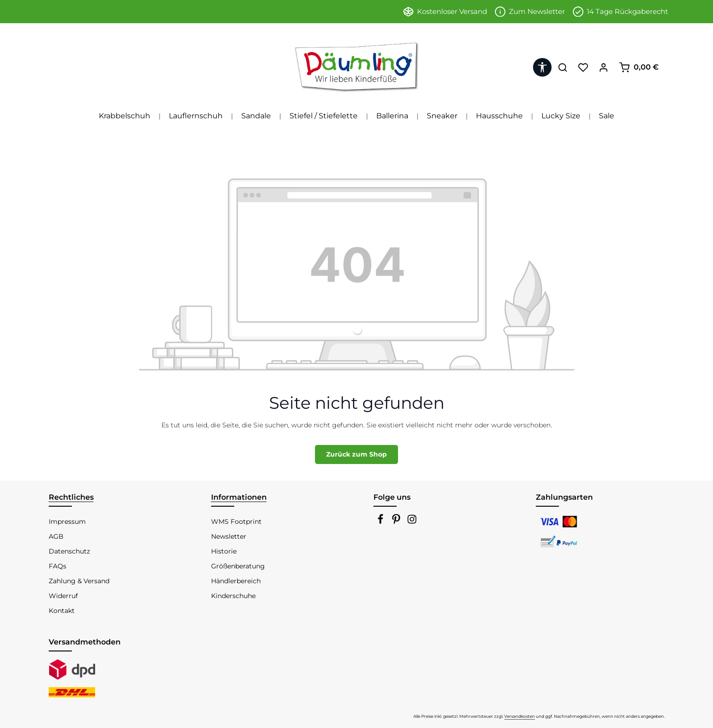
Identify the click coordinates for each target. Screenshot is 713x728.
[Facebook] (381, 522)
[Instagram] (412, 522)
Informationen (239, 497)
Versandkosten (520, 716)
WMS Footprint (236, 522)
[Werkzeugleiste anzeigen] (542, 67)
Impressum (67, 522)
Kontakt (62, 611)
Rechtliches (71, 497)
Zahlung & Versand (79, 581)
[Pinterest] (397, 522)
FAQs (58, 566)
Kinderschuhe (233, 596)
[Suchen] (563, 67)
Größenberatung (238, 566)
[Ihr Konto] (604, 67)
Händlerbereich (236, 581)
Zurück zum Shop (356, 454)
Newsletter (229, 536)
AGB (56, 536)
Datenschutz (69, 551)
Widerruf (63, 596)
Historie (224, 551)
